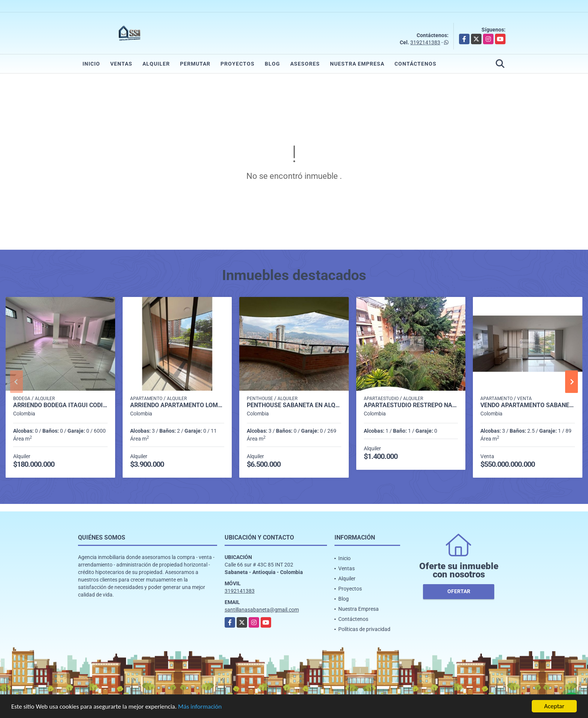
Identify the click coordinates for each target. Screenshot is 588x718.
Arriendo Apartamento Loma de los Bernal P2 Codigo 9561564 (177, 405)
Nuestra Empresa (357, 64)
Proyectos (238, 64)
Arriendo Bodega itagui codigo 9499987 (60, 405)
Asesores (305, 64)
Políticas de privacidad (364, 629)
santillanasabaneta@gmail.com (262, 610)
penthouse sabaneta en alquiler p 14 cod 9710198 (294, 405)
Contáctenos (415, 64)
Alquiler (156, 64)
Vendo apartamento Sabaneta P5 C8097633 (528, 405)
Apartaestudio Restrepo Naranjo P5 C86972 (411, 405)
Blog (272, 64)
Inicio (91, 64)
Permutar (195, 64)
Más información (200, 707)
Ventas (121, 64)
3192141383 (425, 42)
